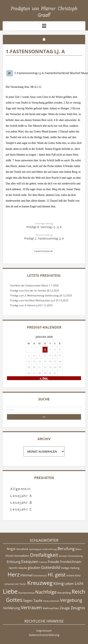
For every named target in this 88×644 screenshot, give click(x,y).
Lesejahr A (21, 496)
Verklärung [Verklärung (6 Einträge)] (12, 608)
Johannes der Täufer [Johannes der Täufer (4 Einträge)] (16, 584)
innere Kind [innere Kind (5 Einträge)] (73, 575)
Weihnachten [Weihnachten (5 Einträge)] (51, 608)
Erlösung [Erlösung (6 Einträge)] (14, 562)
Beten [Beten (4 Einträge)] (78, 549)
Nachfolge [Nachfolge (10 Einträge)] (46, 592)
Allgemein (20, 489)
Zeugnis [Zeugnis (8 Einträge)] (78, 608)
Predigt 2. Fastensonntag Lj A (44, 238)
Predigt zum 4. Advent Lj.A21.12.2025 (31, 305)
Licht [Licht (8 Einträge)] (79, 583)
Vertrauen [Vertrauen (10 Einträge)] (31, 607)
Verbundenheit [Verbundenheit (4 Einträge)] (51, 601)
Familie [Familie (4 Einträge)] (43, 562)
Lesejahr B (21, 502)
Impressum (44, 631)
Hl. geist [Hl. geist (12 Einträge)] (57, 575)
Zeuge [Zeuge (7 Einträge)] (65, 608)
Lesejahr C (21, 509)
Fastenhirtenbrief (43, 251)
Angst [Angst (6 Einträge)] (11, 549)
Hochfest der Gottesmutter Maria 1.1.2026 (34, 285)
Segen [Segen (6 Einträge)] (28, 601)
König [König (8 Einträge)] (59, 583)
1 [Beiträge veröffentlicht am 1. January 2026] (45, 350)
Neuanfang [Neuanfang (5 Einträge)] (64, 593)
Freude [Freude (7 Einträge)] (53, 562)
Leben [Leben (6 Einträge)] (69, 584)
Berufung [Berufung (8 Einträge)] (66, 549)
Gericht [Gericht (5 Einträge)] (13, 568)
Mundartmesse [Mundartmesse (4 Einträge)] (26, 593)
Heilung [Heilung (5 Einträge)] (75, 568)
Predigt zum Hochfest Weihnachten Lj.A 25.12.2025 (39, 300)
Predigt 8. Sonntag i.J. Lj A (44, 227)
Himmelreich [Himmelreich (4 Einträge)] (40, 576)
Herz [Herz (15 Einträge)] (14, 574)
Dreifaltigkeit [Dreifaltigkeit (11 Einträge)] (44, 555)
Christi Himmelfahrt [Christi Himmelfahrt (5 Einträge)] (17, 556)
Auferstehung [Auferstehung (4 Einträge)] (49, 549)
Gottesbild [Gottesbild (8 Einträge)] (51, 567)
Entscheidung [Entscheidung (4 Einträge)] (76, 556)
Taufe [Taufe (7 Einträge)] (38, 600)
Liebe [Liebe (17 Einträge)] (10, 591)
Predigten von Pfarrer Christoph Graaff (44, 12)
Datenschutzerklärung (44, 635)
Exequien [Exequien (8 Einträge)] (30, 562)
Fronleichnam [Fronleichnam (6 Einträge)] (71, 562)
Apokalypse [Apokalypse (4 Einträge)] (35, 549)
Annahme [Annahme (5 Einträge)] (22, 549)
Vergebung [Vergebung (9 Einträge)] (71, 600)
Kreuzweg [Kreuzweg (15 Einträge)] (40, 583)
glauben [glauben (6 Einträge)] (34, 568)
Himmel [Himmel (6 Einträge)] (27, 575)
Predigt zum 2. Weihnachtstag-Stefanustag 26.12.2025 (41, 295)
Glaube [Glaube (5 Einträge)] (23, 568)
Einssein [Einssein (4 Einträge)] (63, 556)
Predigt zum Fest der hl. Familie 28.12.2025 (35, 291)
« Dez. (44, 378)
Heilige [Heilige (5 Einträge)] (65, 568)
